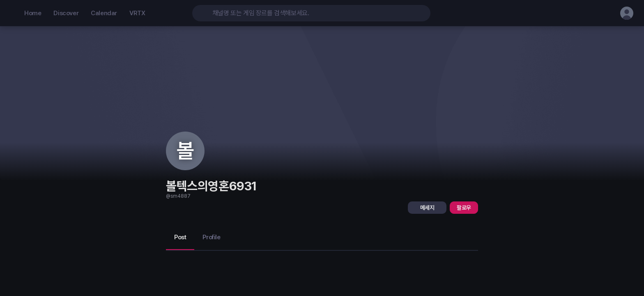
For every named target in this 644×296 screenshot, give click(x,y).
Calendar (104, 13)
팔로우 (464, 208)
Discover (66, 13)
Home (33, 13)
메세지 (427, 208)
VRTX (137, 13)
